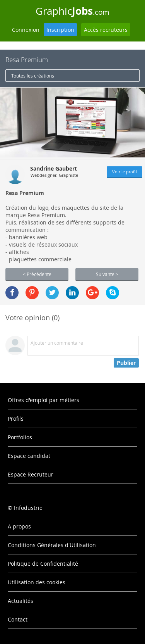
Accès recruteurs (106, 30)
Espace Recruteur (31, 474)
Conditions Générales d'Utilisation (52, 545)
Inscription (60, 30)
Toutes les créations (33, 76)
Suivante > (107, 274)
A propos (19, 526)
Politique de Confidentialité (43, 564)
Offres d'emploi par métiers (43, 400)
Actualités (20, 601)
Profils (16, 419)
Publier (126, 363)
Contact (18, 619)
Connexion (26, 30)
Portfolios (20, 437)
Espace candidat (29, 456)
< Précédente (37, 274)
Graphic (72, 11)
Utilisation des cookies (37, 582)
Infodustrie (28, 508)
